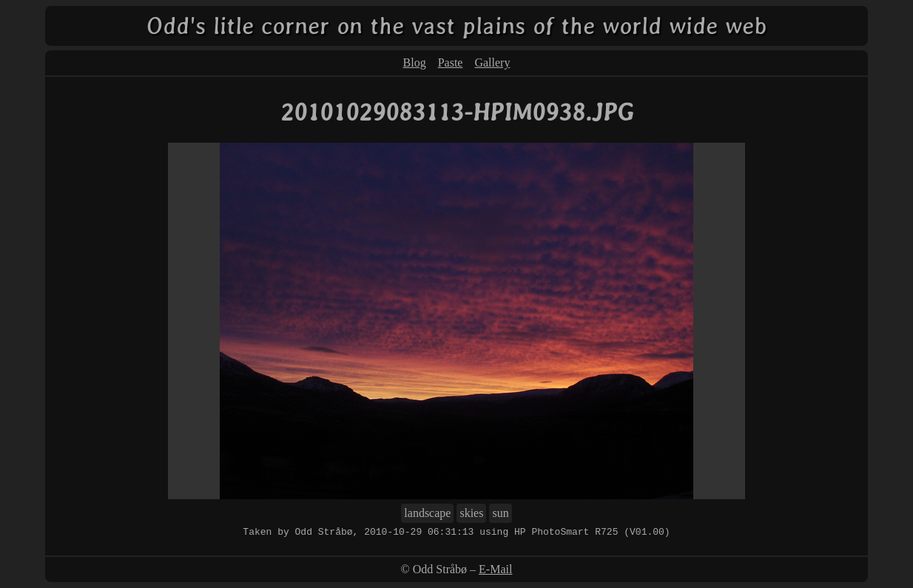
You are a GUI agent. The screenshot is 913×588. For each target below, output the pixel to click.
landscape (427, 513)
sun (500, 513)
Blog (415, 62)
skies (471, 513)
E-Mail (495, 569)
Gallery (492, 62)
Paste (451, 62)
